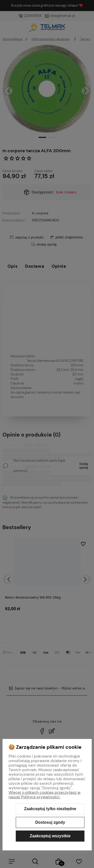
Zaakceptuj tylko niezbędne (50, 809)
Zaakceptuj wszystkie (50, 836)
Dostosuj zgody (50, 822)
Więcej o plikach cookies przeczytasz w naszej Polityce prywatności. (44, 795)
